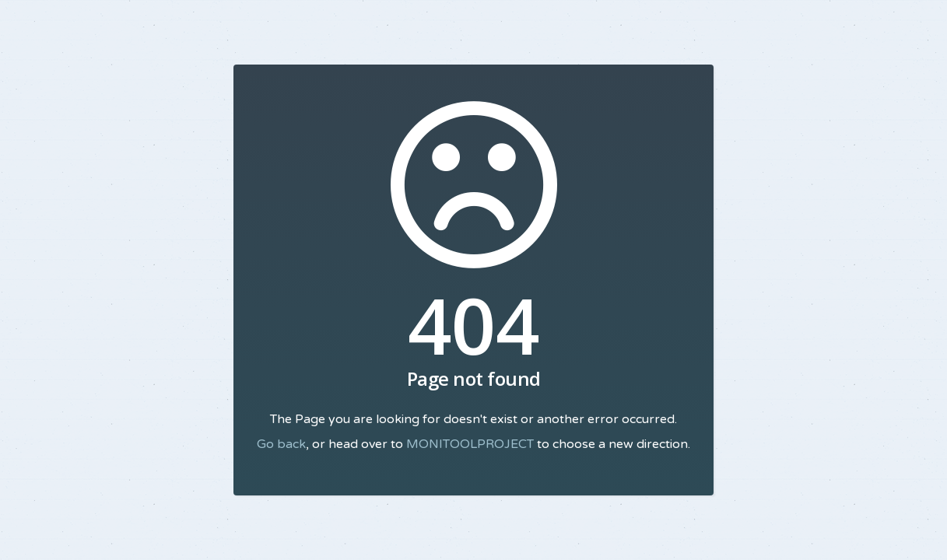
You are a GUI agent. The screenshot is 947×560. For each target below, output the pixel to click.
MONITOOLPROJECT (470, 444)
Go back (281, 444)
